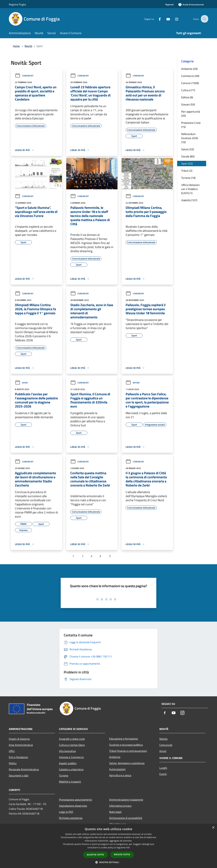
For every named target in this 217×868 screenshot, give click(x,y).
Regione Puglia (17, 4)
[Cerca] (204, 19)
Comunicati (24, 76)
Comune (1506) (190, 83)
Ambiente (115, 757)
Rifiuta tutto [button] (122, 855)
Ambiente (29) (189, 69)
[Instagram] (174, 19)
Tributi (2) (187, 171)
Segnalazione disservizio (73, 806)
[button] (108, 862)
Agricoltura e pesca (120, 775)
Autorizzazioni (117, 769)
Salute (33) (188, 149)
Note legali (115, 812)
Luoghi (163, 768)
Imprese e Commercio (71, 757)
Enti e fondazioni (18, 757)
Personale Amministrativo (24, 769)
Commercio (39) (190, 76)
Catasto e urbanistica (71, 769)
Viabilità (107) (189, 200)
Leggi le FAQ (66, 812)
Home (16, 46)
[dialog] (108, 846)
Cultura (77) (188, 90)
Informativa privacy (120, 806)
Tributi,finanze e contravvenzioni (128, 751)
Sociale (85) (188, 156)
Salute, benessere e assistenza (127, 763)
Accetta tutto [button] (95, 855)
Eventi (163, 774)
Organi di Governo (19, 739)
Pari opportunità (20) (191, 114)
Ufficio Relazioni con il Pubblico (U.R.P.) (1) (190, 189)
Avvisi (21, 383)
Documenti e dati (19, 775)
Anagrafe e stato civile (72, 739)
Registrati (169, 4)
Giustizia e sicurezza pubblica (126, 745)
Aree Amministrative (21, 745)
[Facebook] (157, 19)
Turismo (64, 775)
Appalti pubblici (68, 763)
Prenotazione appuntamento (75, 800)
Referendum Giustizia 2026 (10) (190, 138)
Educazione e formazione (124, 739)
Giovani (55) (188, 104)
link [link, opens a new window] (128, 848)
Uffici (12, 751)
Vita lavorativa (67, 751)
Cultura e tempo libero (72, 745)
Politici (13, 763)
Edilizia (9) (187, 97)
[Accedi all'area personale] (191, 4)
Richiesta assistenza (71, 818)
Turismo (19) (188, 178)
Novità (28, 46)
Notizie (133, 383)
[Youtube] (165, 19)
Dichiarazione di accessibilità (126, 818)
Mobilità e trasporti (70, 782)
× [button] (213, 828)
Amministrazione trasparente (126, 800)
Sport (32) (187, 164)
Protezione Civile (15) (191, 125)
